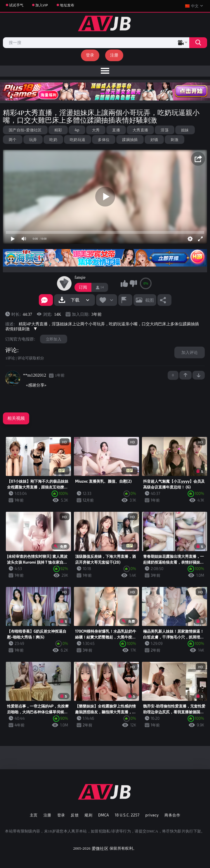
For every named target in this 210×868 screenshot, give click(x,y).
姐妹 (185, 130)
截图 (150, 300)
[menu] (105, 71)
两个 (13, 140)
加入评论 (190, 352)
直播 (116, 130)
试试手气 (16, 5)
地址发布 (67, 5)
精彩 (58, 130)
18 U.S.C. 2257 (127, 815)
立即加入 (54, 339)
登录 (90, 55)
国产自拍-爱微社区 (25, 130)
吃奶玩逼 (78, 140)
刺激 (175, 140)
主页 (34, 815)
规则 (88, 815)
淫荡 (165, 130)
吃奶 (53, 140)
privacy (152, 815)
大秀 (96, 130)
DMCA (104, 815)
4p (77, 130)
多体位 (104, 140)
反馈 (75, 815)
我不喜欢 (133, 283)
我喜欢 (124, 283)
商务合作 (172, 815)
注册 (114, 55)
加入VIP (42, 5)
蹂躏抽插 (130, 140)
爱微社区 (100, 848)
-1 (199, 375)
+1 (185, 375)
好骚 (154, 140)
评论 (11, 350)
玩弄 (33, 140)
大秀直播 (140, 130)
